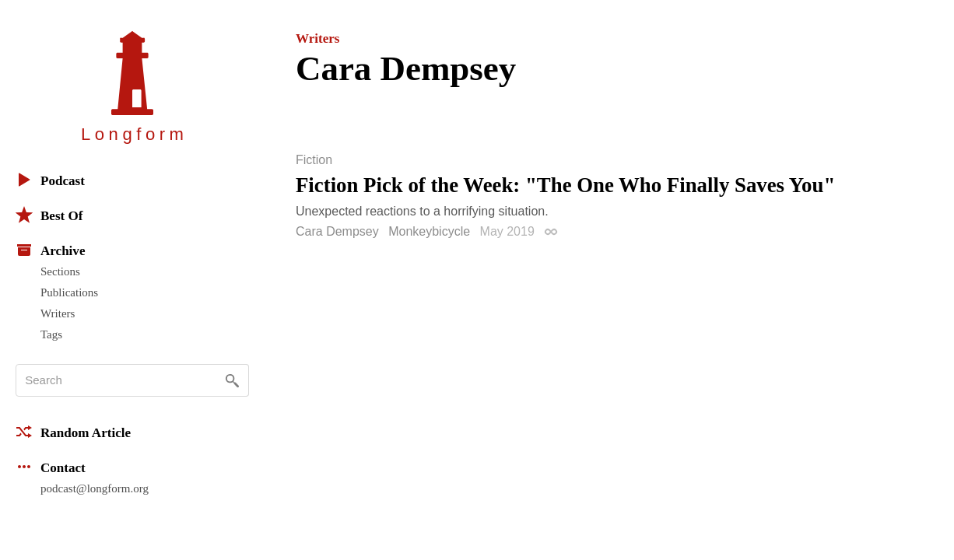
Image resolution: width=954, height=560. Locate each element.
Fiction (314, 160)
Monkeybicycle (429, 231)
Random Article (73, 432)
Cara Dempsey (337, 231)
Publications (69, 292)
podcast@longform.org (95, 488)
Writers (58, 313)
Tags (51, 334)
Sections (60, 271)
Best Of (49, 215)
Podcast (50, 180)
